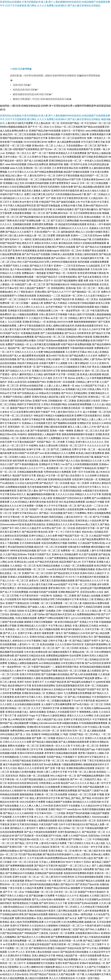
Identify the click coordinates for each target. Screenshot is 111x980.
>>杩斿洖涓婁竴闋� (21, 69)
